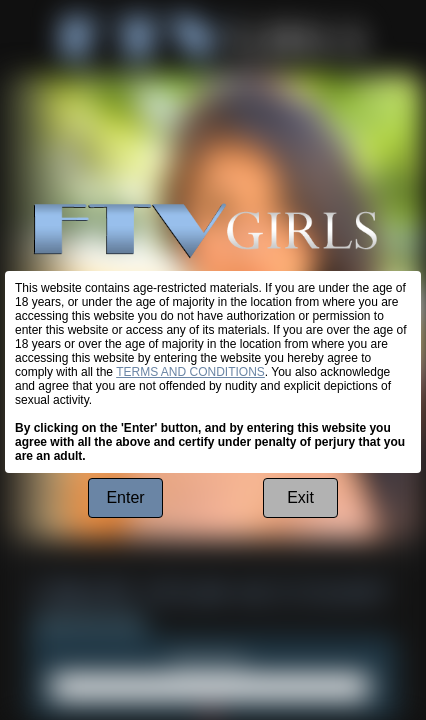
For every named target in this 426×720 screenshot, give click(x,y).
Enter (125, 497)
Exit (300, 497)
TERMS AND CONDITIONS (190, 372)
